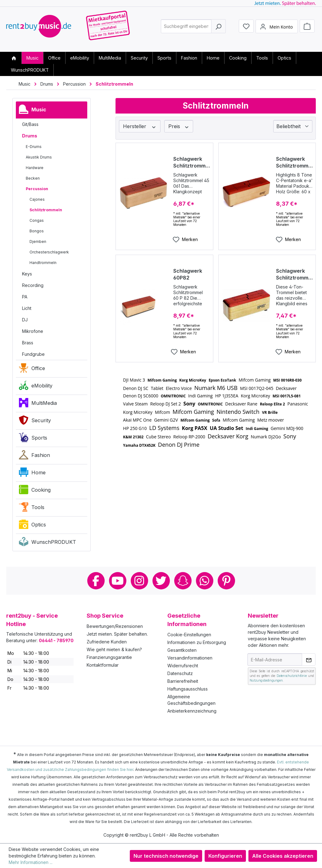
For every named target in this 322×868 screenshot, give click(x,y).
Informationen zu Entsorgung (197, 642)
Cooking (35, 491)
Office (32, 369)
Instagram (139, 581)
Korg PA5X (195, 428)
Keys (27, 274)
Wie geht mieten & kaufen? (114, 649)
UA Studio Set (226, 428)
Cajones (37, 199)
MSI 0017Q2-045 (257, 388)
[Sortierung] (293, 126)
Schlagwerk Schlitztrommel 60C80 (294, 162)
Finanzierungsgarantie (109, 657)
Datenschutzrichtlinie (292, 676)
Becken (33, 178)
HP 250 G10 (135, 428)
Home (32, 474)
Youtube (118, 581)
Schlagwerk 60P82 (188, 274)
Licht (27, 308)
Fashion (34, 456)
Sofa (216, 420)
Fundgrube (33, 354)
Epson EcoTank (222, 380)
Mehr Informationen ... (31, 862)
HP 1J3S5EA (227, 396)
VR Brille (270, 412)
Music (33, 111)
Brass (28, 343)
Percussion (37, 189)
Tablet (157, 388)
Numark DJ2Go (266, 437)
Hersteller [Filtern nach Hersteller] (140, 126)
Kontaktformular (103, 665)
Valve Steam (135, 404)
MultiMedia (38, 404)
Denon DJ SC (136, 388)
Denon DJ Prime (179, 445)
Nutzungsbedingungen (266, 680)
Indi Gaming (200, 396)
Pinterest (226, 581)
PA (25, 297)
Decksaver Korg (228, 436)
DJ (25, 320)
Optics (32, 526)
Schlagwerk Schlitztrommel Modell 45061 (192, 162)
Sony (189, 404)
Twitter (161, 581)
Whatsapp (205, 581)
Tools (32, 508)
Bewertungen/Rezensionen (115, 626)
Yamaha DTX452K (139, 445)
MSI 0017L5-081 (287, 396)
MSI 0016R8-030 (288, 380)
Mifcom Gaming (162, 380)
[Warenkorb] (307, 29)
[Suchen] (218, 29)
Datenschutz (180, 673)
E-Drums (34, 147)
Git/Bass (30, 124)
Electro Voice (179, 388)
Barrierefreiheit (183, 681)
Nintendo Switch (238, 412)
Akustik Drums (39, 157)
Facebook (96, 581)
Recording (33, 285)
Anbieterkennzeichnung (192, 711)
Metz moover (270, 420)
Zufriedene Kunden (107, 642)
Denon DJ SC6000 (141, 396)
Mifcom (163, 412)
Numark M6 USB (216, 388)
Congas (37, 220)
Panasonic (298, 404)
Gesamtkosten (182, 650)
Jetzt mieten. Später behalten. (117, 634)
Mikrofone (33, 331)
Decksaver (286, 388)
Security (35, 422)
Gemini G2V (166, 420)
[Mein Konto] (277, 29)
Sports (33, 439)
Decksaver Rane (241, 404)
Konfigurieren (225, 856)
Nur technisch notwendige (166, 856)
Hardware (35, 168)
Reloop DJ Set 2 (166, 404)
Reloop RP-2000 (189, 437)
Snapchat (183, 581)
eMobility (36, 387)
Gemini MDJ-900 (287, 428)
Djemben (38, 242)
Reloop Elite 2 (272, 404)
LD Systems (164, 428)
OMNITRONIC (173, 396)
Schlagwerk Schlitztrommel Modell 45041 (294, 274)
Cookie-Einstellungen (189, 635)
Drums (30, 136)
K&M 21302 (133, 437)
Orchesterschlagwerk (49, 252)
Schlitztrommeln (46, 210)
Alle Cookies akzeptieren (283, 856)
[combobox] (186, 29)
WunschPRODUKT (48, 543)
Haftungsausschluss (188, 689)
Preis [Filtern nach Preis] (179, 126)
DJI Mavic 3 (134, 380)
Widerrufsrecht (183, 666)
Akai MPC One (137, 420)
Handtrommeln (43, 263)
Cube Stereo (158, 437)
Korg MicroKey (193, 380)
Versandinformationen (190, 658)
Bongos (37, 231)
